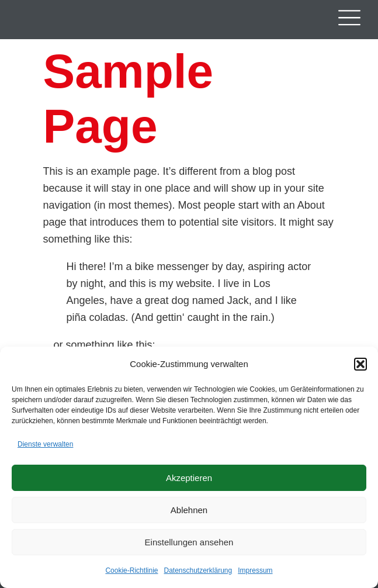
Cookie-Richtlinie (131, 570)
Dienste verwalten (45, 444)
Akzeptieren (189, 478)
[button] (360, 364)
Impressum (255, 570)
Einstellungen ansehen (189, 542)
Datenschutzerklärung (198, 570)
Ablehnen (189, 510)
